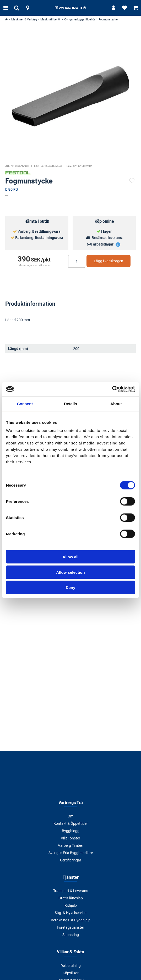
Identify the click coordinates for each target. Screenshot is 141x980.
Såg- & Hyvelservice (70, 913)
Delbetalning (71, 966)
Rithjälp (71, 905)
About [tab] (116, 403)
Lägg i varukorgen (109, 261)
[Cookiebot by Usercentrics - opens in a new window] (112, 389)
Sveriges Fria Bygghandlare (71, 853)
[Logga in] (113, 8)
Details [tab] (70, 403)
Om (70, 816)
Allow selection (70, 572)
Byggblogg (71, 831)
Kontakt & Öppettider (71, 823)
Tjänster (71, 877)
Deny (71, 588)
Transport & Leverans (71, 891)
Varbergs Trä (71, 802)
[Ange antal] (77, 261)
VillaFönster (70, 838)
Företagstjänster (70, 927)
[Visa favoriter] (124, 8)
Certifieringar (71, 860)
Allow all (71, 557)
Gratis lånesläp (71, 898)
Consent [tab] (25, 403)
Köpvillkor (71, 973)
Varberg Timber (70, 845)
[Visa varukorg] (135, 8)
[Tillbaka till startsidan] (70, 8)
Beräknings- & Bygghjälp (71, 920)
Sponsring (71, 935)
